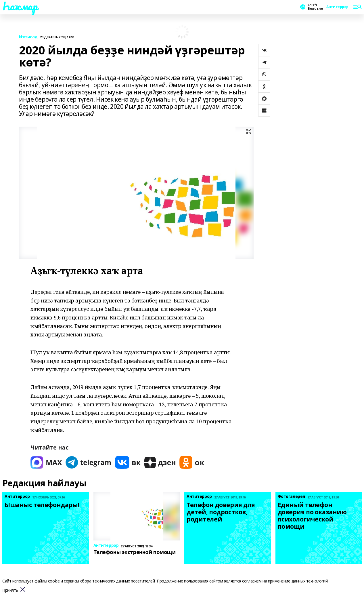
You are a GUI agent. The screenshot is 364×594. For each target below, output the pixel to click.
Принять (10, 590)
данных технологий (310, 581)
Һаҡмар (20, 6)
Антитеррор (337, 7)
